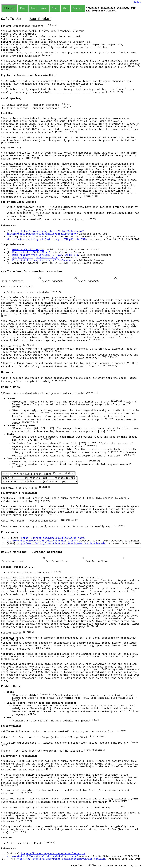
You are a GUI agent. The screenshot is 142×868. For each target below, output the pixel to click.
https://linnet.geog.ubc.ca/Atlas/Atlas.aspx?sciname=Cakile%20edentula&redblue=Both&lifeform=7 (46, 539)
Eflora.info (10, 8)
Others (55, 8)
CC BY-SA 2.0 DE (47, 258)
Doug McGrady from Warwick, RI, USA (37, 255)
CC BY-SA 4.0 (41, 252)
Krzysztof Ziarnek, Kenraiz (31, 260)
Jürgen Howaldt (22, 258)
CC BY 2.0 (71, 255)
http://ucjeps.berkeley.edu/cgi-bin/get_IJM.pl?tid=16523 (47, 239)
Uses (65, 8)
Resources (78, 8)
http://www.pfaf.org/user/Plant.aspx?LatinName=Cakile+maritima (61, 859)
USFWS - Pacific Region (28, 250)
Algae (44, 8)
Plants (23, 8)
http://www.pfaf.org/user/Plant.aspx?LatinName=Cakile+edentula (61, 543)
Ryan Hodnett (21, 252)
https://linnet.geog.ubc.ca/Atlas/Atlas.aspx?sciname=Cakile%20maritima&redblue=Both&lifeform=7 (46, 855)
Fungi (34, 8)
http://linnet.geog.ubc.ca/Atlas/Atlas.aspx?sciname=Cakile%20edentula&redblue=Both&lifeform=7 (45, 233)
